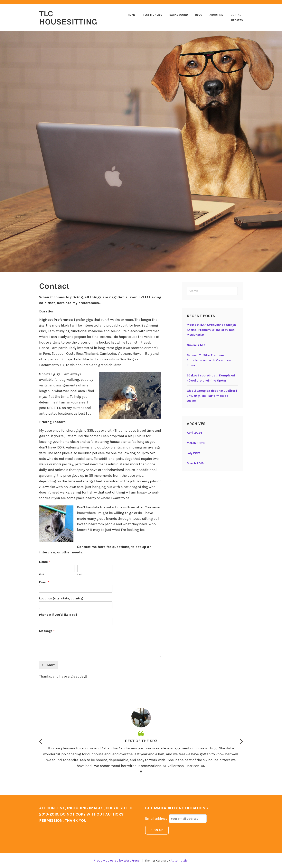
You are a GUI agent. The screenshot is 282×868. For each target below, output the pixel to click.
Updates (237, 20)
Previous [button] (41, 741)
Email (44, 582)
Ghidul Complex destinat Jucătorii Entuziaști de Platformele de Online (212, 396)
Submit (48, 665)
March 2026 (196, 443)
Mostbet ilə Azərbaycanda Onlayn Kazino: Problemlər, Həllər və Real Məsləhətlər (211, 330)
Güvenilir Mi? (196, 345)
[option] (141, 739)
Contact (237, 15)
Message (47, 631)
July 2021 (193, 453)
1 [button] (141, 771)
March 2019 (195, 463)
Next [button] (241, 741)
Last (80, 574)
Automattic (179, 860)
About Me (216, 15)
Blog (199, 15)
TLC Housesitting (68, 18)
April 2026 (195, 433)
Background (179, 15)
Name (45, 562)
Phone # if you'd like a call (58, 615)
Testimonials (153, 15)
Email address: (157, 818)
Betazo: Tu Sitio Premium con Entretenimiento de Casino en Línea (209, 360)
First (42, 574)
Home (132, 15)
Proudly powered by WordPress (117, 860)
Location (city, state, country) (61, 598)
